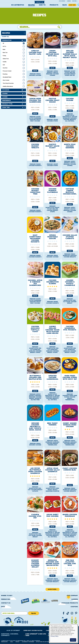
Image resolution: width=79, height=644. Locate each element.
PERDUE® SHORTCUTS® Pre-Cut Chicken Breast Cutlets (35, 489)
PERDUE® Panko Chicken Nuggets (35, 165)
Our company (62, 1)
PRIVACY (17, 642)
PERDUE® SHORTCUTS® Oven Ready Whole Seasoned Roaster (53, 489)
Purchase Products (70, 603)
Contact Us (39, 2)
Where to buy (7, 596)
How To (42, 5)
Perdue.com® (4, 642)
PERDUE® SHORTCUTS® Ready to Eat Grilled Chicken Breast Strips (53, 209)
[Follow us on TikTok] (68, 613)
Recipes (31, 5)
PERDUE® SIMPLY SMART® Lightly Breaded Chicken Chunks (52, 73)
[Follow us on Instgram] (72, 613)
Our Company (72, 596)
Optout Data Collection (42, 642)
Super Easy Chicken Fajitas (33, 631)
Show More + (53, 589)
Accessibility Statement (28, 642)
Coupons (74, 607)
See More (74, 1)
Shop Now (72, 5)
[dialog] (64, 633)
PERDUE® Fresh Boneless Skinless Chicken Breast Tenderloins (52, 443)
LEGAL (12, 642)
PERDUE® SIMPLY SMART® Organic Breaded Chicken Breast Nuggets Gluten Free (35, 397)
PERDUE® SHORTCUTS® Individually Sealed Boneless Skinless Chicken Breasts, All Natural (70, 117)
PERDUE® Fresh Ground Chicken (35, 75)
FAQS (3, 607)
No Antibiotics (18, 5)
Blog (65, 5)
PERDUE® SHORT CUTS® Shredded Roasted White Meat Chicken (35, 119)
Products (54, 5)
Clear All (5, 37)
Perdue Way (6, 599)
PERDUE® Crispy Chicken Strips (52, 120)
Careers (69, 1)
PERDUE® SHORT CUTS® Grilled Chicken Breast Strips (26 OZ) (70, 73)
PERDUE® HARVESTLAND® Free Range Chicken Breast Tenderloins (70, 397)
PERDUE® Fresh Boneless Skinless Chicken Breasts (70, 255)
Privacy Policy (54, 636)
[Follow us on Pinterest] (76, 613)
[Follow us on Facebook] (64, 613)
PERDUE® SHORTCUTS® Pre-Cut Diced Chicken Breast (70, 301)
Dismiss (73, 640)
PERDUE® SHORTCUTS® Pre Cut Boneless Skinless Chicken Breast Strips (35, 350)
